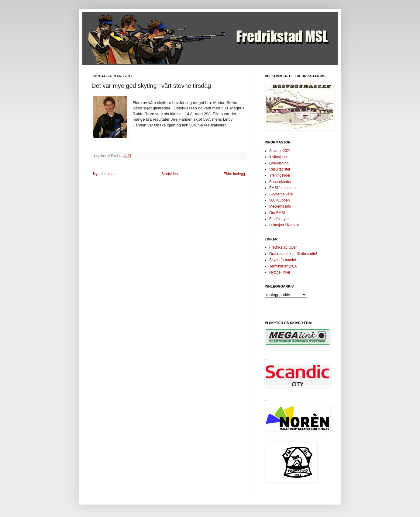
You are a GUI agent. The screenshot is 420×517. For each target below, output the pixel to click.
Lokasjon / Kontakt (284, 225)
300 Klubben (279, 200)
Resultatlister (280, 169)
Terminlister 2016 (283, 266)
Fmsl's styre (279, 219)
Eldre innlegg (234, 174)
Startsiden (170, 174)
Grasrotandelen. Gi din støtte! (293, 254)
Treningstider (280, 175)
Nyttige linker (280, 272)
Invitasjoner (279, 157)
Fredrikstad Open (283, 247)
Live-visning (279, 163)
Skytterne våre (281, 194)
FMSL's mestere (282, 188)
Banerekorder (280, 182)
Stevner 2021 (280, 151)
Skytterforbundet (283, 260)
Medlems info (280, 206)
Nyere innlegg (104, 174)
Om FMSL (278, 213)
